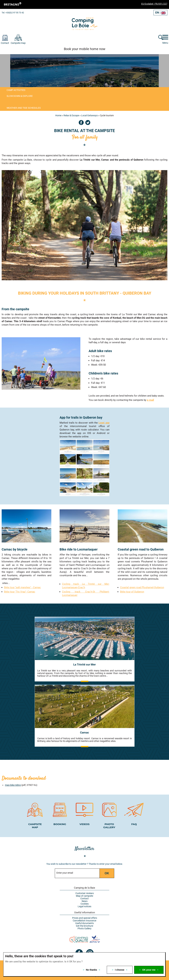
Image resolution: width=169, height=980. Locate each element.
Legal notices (84, 906)
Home (58, 115)
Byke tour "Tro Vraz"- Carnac (20, 591)
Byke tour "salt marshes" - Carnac (22, 587)
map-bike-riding (13, 785)
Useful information (85, 912)
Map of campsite (84, 896)
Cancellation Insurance (84, 920)
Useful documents (84, 923)
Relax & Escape (71, 115)
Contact (84, 898)
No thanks (91, 970)
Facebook (81, 123)
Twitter (88, 123)
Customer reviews (85, 893)
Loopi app (104, 423)
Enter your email (65, 873)
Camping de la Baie (84, 888)
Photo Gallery (84, 928)
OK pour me (149, 970)
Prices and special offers (85, 918)
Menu (165, 43)
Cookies (85, 904)
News (85, 901)
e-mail (150, 400)
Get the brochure (84, 926)
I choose (120, 970)
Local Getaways (89, 115)
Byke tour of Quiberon (132, 591)
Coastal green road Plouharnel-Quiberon (142, 587)
